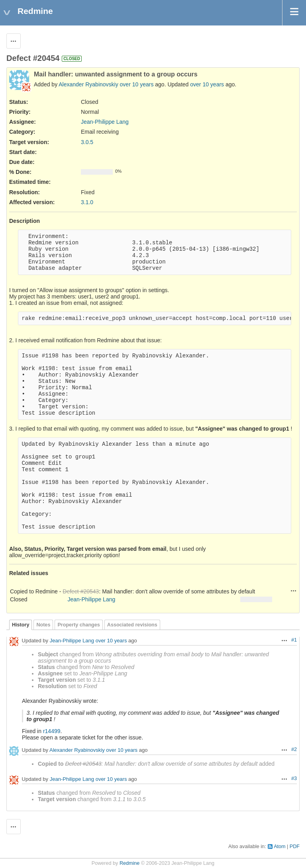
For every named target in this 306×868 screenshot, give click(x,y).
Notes (43, 625)
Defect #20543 (81, 591)
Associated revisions (132, 625)
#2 (294, 749)
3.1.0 (87, 202)
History (21, 625)
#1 (294, 640)
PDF (295, 847)
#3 (294, 778)
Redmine (129, 863)
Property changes (78, 625)
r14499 (52, 731)
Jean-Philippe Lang (105, 122)
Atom (280, 847)
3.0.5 (87, 142)
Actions (294, 591)
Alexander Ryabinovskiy (88, 84)
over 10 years (137, 84)
